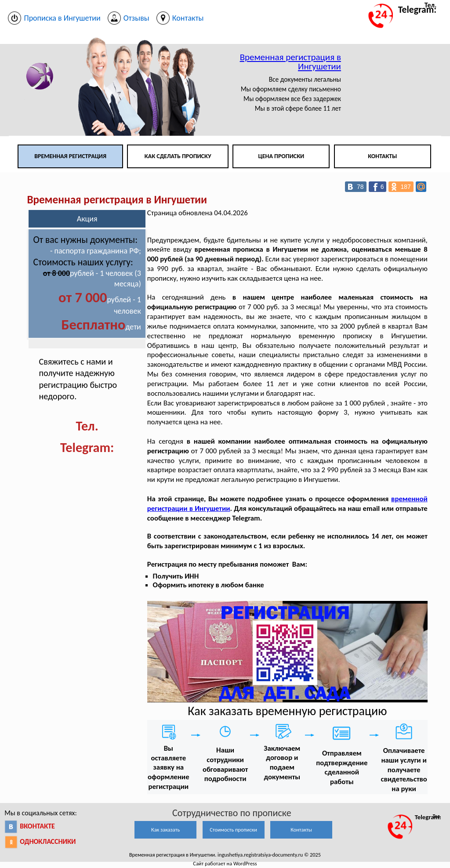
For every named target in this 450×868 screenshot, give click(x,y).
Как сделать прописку (178, 156)
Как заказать (165, 830)
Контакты (382, 156)
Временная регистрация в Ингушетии (290, 62)
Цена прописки (281, 156)
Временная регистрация (70, 156)
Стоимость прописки (233, 830)
